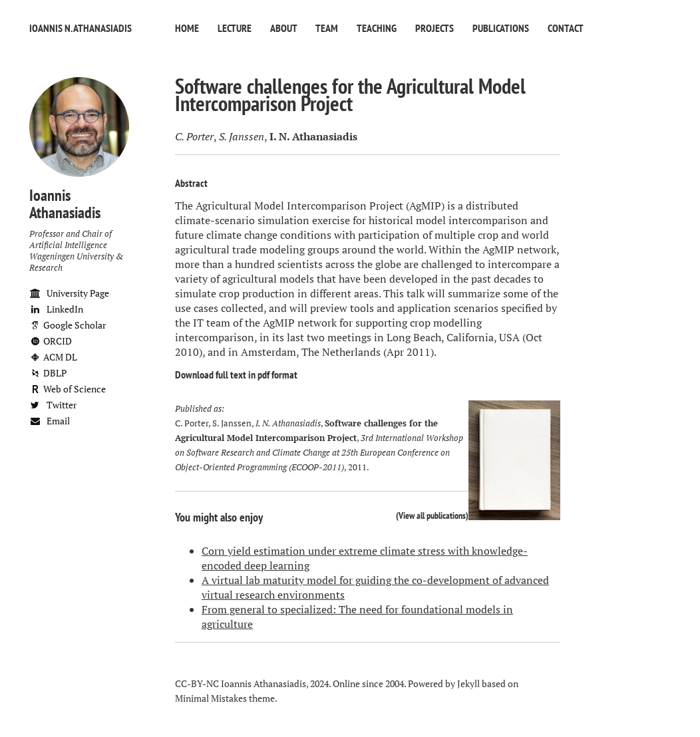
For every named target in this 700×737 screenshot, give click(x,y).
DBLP (48, 373)
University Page (69, 293)
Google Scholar (68, 325)
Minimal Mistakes (211, 698)
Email (50, 421)
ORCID (51, 341)
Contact (566, 28)
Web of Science (68, 389)
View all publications (432, 515)
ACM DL (53, 357)
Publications (501, 28)
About (283, 28)
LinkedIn (56, 309)
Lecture (235, 28)
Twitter (53, 405)
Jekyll (468, 683)
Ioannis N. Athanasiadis (81, 28)
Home (187, 28)
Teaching (377, 28)
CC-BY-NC (197, 683)
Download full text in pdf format (236, 374)
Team (327, 28)
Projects (435, 28)
